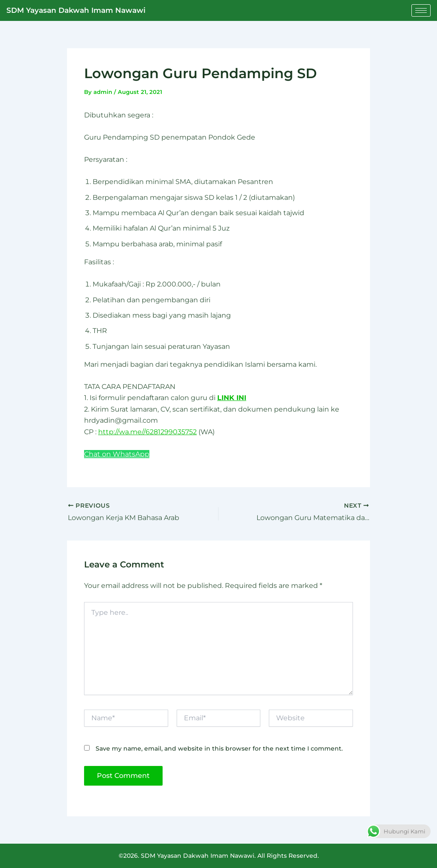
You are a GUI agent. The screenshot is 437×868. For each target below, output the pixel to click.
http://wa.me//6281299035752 (147, 432)
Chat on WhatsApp (117, 454)
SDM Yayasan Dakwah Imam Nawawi (76, 10)
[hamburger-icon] (421, 10)
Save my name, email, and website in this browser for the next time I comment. (219, 748)
